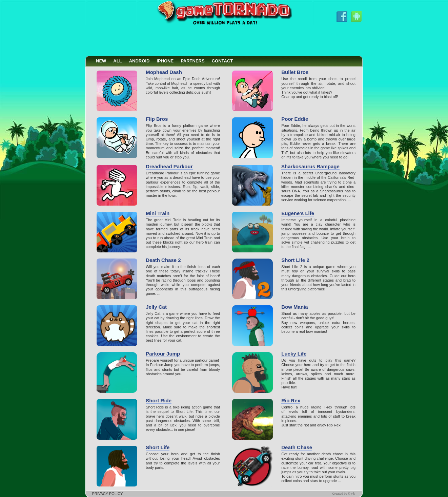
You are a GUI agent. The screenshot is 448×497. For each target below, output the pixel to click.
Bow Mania (294, 307)
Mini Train (158, 213)
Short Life (158, 447)
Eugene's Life (298, 213)
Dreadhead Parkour (169, 166)
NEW (101, 61)
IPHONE (165, 61)
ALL (117, 61)
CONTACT (222, 61)
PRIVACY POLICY (108, 494)
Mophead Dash (164, 72)
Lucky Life (294, 354)
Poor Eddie (295, 119)
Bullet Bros (295, 72)
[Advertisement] (224, 41)
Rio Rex (291, 400)
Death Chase (297, 447)
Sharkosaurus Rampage (310, 166)
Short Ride (159, 400)
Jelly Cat (156, 307)
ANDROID (139, 61)
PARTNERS (193, 61)
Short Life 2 (295, 260)
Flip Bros (157, 119)
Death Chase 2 (163, 260)
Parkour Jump (163, 354)
